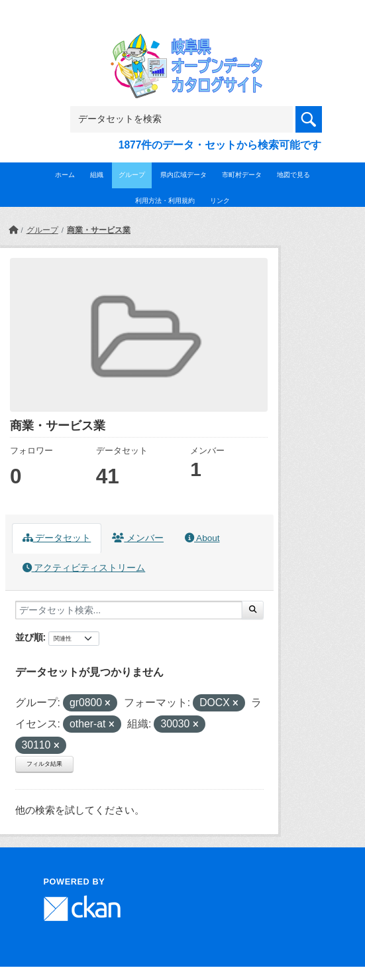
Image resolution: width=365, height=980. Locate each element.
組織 (97, 175)
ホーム (65, 175)
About (202, 538)
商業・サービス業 (99, 230)
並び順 (29, 637)
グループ (132, 175)
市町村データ (242, 175)
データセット (57, 538)
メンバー (138, 538)
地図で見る (293, 175)
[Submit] (253, 610)
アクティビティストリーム (84, 568)
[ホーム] (13, 230)
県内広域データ (183, 175)
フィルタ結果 (44, 764)
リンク (220, 201)
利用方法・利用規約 (165, 201)
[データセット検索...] (129, 610)
